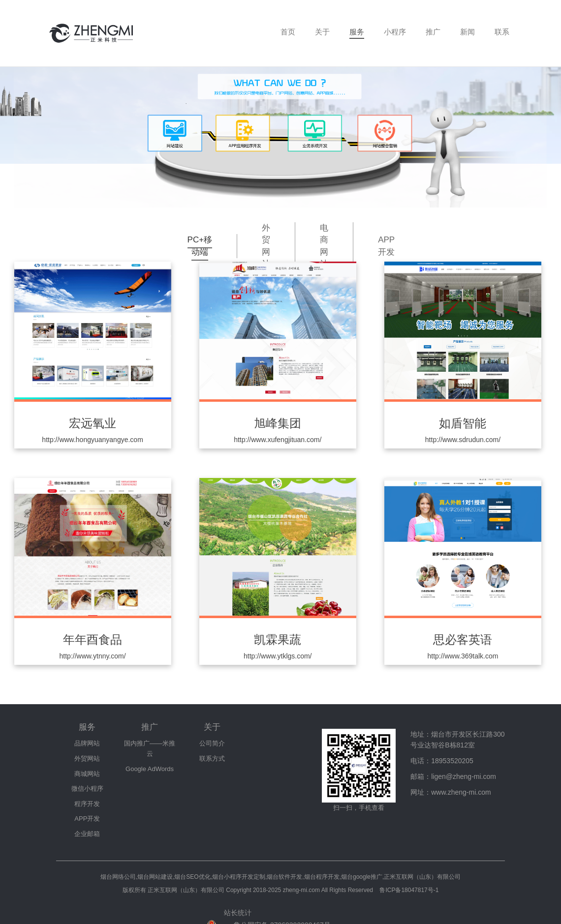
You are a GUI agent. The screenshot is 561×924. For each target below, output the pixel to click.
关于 (322, 32)
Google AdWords (150, 769)
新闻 (467, 32)
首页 (288, 32)
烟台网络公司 (118, 877)
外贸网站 (266, 246)
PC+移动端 (200, 246)
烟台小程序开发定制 (239, 877)
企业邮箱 (87, 834)
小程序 (395, 32)
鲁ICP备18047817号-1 (409, 890)
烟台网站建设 (155, 877)
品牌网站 (87, 743)
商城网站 (87, 774)
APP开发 (386, 246)
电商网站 (324, 246)
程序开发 (87, 804)
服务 (357, 32)
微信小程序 (87, 789)
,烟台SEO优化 (192, 877)
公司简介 (212, 743)
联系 (502, 32)
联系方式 (212, 759)
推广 (433, 32)
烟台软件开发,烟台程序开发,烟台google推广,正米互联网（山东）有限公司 (364, 877)
